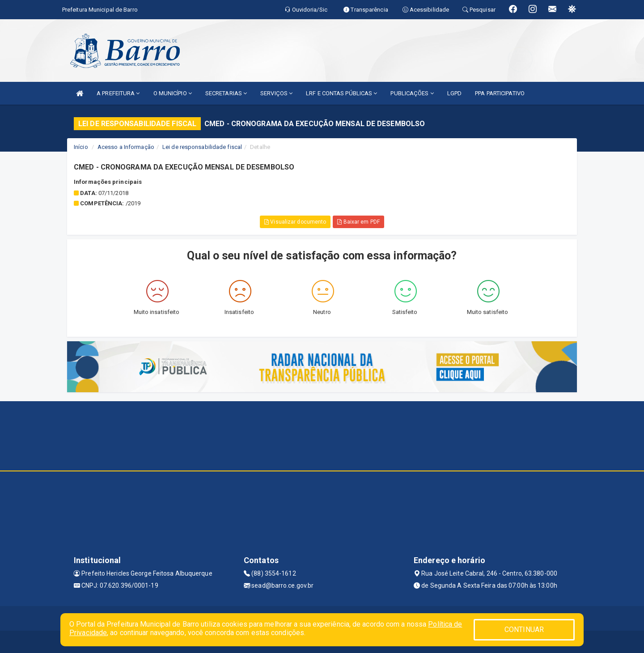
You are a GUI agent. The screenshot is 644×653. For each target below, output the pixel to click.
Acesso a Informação (126, 147)
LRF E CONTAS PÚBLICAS (341, 93)
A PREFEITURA (118, 93)
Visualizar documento (295, 222)
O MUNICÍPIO (173, 93)
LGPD (454, 93)
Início (81, 147)
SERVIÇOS (276, 93)
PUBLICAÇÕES (412, 93)
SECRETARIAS (226, 93)
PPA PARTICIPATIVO (500, 93)
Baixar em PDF (358, 222)
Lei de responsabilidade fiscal (202, 147)
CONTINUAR (524, 630)
